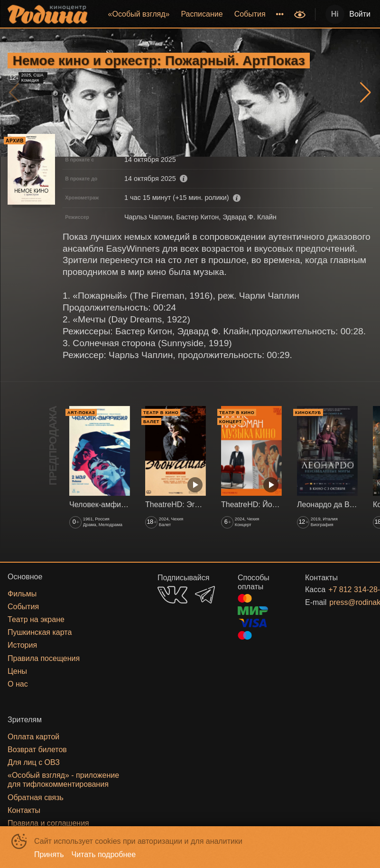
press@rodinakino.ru (339, 602)
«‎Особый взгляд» (139, 14)
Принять (49, 854)
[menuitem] (139, 14)
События (250, 14)
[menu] (192, 14)
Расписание (202, 14)
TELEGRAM (205, 595)
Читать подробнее (104, 854)
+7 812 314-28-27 (339, 590)
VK (172, 595)
